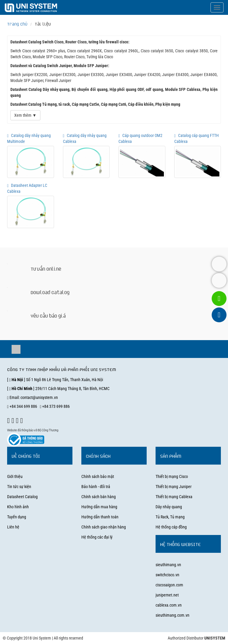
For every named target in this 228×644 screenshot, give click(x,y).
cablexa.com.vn (169, 605)
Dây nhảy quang (169, 507)
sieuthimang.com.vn (172, 615)
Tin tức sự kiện (19, 487)
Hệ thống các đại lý (97, 537)
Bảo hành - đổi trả (96, 487)
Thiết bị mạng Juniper (174, 487)
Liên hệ (13, 527)
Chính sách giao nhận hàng (104, 527)
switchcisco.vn (167, 575)
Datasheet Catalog (22, 497)
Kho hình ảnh (18, 507)
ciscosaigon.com (169, 585)
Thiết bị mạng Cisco (172, 476)
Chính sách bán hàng (99, 497)
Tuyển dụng (17, 517)
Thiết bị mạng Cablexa (174, 497)
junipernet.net (167, 595)
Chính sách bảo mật (98, 476)
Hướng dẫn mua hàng (99, 507)
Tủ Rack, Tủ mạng (170, 517)
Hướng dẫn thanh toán (100, 517)
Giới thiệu (15, 476)
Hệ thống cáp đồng (171, 527)
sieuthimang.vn (168, 565)
